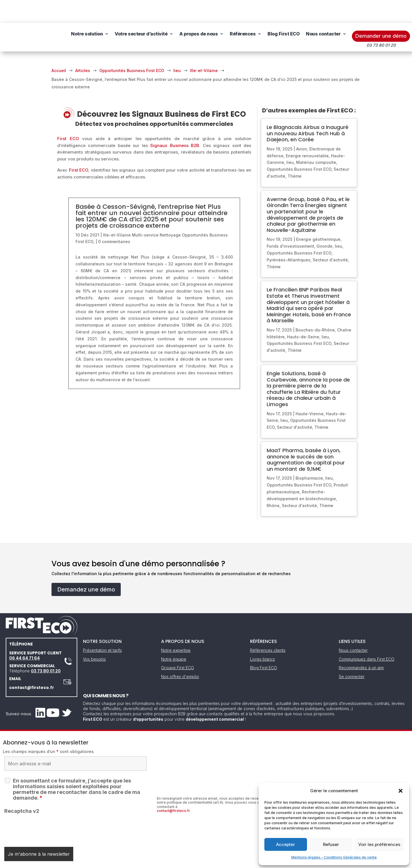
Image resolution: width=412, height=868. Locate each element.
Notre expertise (176, 627)
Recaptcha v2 (22, 788)
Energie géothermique (318, 216)
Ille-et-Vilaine (117, 212)
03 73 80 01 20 (46, 648)
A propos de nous (203, 11)
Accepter (286, 844)
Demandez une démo (86, 567)
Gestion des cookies (232, 862)
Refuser (331, 844)
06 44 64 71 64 (24, 635)
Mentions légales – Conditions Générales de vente (334, 857)
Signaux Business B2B (175, 123)
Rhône (273, 483)
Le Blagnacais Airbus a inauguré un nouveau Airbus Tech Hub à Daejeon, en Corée (308, 110)
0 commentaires (114, 219)
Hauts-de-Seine (303, 314)
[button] (401, 791)
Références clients (268, 627)
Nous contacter (93, 33)
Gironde (324, 223)
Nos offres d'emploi (180, 654)
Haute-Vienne (310, 391)
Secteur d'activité (330, 237)
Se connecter (352, 654)
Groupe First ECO (178, 645)
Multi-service (145, 212)
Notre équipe (174, 636)
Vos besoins (94, 636)
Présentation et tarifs (102, 627)
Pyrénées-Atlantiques (289, 237)
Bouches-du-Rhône (315, 307)
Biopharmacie (309, 455)
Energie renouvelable (307, 133)
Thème (295, 153)
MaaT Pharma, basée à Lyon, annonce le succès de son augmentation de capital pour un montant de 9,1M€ (306, 437)
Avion (302, 126)
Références (247, 11)
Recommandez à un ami (361, 645)
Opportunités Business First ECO (299, 146)
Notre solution (92, 11)
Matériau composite (316, 139)
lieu (290, 139)
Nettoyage (170, 212)
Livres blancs (263, 636)
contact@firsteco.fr (32, 665)
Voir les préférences (379, 844)
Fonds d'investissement (290, 223)
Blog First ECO (288, 11)
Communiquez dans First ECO (367, 636)
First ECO (68, 116)
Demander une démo (381, 13)
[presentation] (48, 806)
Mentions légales (177, 862)
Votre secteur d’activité (146, 11)
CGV (203, 862)
